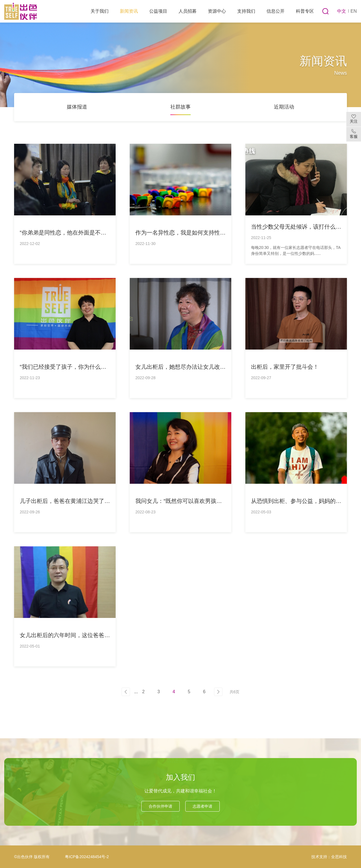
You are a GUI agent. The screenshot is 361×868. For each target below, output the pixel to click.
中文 (342, 11)
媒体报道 (77, 107)
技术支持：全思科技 (329, 857)
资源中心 (217, 11)
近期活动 (284, 107)
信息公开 (276, 11)
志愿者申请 (202, 806)
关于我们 (100, 11)
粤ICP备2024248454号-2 (87, 857)
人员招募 (188, 11)
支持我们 (246, 11)
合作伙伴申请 (160, 806)
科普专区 (305, 11)
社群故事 (180, 107)
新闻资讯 (129, 11)
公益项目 (158, 11)
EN (354, 11)
